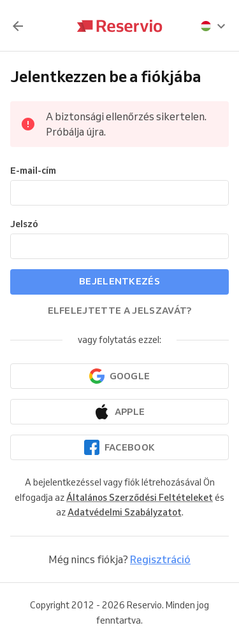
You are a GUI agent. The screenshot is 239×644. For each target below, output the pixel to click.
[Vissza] (18, 26)
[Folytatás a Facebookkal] (119, 447)
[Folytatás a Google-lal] (119, 376)
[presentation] (214, 26)
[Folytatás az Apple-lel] (119, 412)
